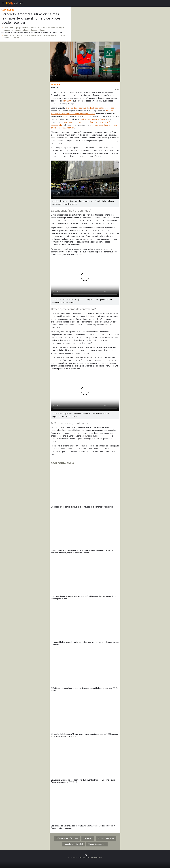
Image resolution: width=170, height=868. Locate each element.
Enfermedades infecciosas (67, 838)
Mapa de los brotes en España (17, 35)
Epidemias (88, 838)
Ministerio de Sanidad (74, 844)
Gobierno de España (106, 838)
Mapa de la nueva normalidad (44, 35)
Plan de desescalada (97, 844)
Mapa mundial (56, 32)
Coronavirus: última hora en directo (17, 32)
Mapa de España (41, 32)
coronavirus (68, 101)
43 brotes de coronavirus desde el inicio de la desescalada (90, 108)
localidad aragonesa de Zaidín (92, 119)
